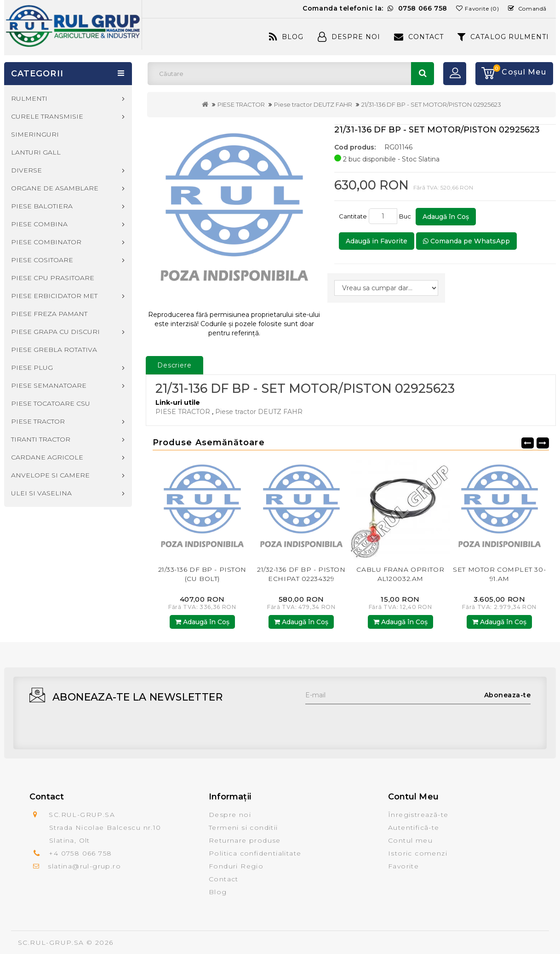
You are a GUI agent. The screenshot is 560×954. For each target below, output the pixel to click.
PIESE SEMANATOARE (49, 385)
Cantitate (353, 216)
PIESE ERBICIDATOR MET (54, 296)
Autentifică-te (414, 828)
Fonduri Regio (236, 866)
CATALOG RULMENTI (503, 37)
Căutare (423, 74)
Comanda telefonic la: (375, 8)
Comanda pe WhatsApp (466, 241)
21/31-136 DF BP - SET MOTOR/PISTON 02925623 (431, 104)
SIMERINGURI (35, 134)
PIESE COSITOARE (42, 260)
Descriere (174, 365)
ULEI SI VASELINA (41, 493)
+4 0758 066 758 (80, 853)
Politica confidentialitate (255, 853)
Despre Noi (349, 37)
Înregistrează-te (418, 815)
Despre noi (230, 815)
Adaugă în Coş (446, 217)
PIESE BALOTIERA (42, 206)
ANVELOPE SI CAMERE (50, 475)
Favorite (403, 866)
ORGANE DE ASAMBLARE (55, 188)
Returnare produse (245, 840)
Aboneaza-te (508, 695)
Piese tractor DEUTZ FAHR (313, 104)
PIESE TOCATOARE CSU (51, 403)
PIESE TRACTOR (241, 104)
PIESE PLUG (32, 368)
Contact (419, 37)
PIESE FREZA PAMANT (49, 314)
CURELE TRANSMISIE (47, 116)
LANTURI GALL (36, 152)
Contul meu (410, 840)
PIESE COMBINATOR (46, 242)
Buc (406, 216)
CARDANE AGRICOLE (47, 457)
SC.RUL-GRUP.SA (51, 943)
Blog (286, 37)
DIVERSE (26, 170)
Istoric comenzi (418, 853)
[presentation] (375, 722)
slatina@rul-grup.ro (84, 866)
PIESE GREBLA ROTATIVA (54, 350)
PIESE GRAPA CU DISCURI (55, 332)
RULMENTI (29, 98)
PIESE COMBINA (39, 224)
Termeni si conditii (243, 828)
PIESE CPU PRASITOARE (53, 278)
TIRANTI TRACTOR (41, 439)
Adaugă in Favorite (377, 241)
